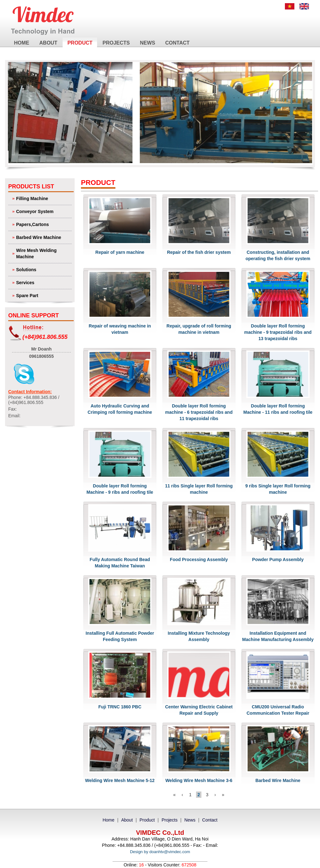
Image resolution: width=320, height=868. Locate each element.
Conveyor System (43, 211)
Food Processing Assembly (199, 559)
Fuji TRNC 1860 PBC (120, 707)
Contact (178, 43)
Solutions (43, 269)
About (48, 43)
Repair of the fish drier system (199, 252)
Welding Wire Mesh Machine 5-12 (120, 780)
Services (43, 282)
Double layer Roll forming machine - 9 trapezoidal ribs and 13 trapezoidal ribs (278, 332)
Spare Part (43, 295)
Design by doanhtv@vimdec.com (160, 852)
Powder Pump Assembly (278, 559)
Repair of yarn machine (120, 252)
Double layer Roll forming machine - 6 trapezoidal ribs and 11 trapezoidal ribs (199, 412)
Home (22, 43)
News (148, 43)
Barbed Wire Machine (43, 237)
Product (80, 43)
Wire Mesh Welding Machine (43, 253)
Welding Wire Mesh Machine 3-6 (199, 780)
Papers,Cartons (43, 224)
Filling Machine (43, 198)
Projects (116, 43)
